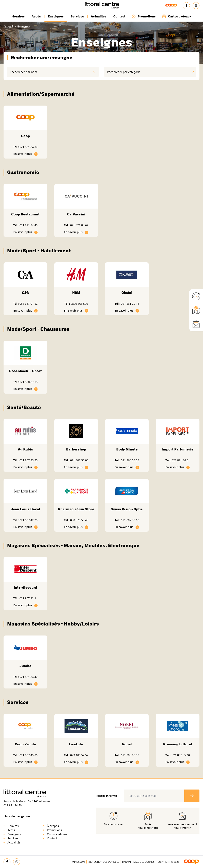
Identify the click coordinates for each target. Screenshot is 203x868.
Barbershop (76, 449)
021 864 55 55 (130, 460)
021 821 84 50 (13, 805)
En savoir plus (26, 154)
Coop (25, 136)
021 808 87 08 (29, 382)
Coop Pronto (25, 744)
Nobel (127, 744)
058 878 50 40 (79, 520)
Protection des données (104, 862)
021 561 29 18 (130, 304)
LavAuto (76, 744)
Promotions (144, 16)
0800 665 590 (79, 304)
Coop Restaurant (25, 214)
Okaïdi (127, 293)
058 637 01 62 (29, 304)
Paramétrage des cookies (138, 862)
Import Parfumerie (178, 449)
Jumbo (25, 666)
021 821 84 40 (29, 677)
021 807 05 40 (181, 755)
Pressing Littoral (178, 744)
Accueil (8, 26)
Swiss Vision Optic (127, 509)
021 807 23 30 (29, 460)
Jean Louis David (25, 509)
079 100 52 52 (79, 755)
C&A (25, 293)
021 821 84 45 (29, 225)
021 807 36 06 (79, 460)
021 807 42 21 (29, 598)
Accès (36, 16)
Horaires (18, 16)
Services (77, 16)
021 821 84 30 (29, 147)
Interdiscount (25, 587)
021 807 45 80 (29, 755)
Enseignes (56, 16)
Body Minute (127, 449)
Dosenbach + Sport (25, 371)
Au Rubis (25, 449)
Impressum (78, 862)
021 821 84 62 (79, 225)
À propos (53, 826)
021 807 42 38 (29, 520)
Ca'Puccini (76, 214)
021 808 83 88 (130, 755)
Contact (119, 16)
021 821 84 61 (181, 460)
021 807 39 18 (130, 520)
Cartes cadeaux (177, 16)
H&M (76, 293)
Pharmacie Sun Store (76, 509)
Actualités (99, 16)
